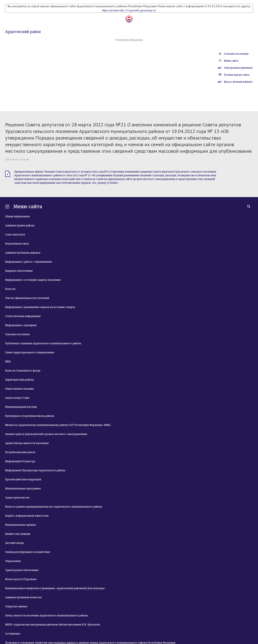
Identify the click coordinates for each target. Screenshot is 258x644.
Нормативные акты (17, 244)
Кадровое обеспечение (19, 271)
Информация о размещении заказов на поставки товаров (40, 307)
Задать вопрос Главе (17, 398)
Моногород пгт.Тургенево (21, 579)
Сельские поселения (236, 54)
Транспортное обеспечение (22, 570)
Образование (13, 561)
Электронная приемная (238, 68)
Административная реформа (23, 253)
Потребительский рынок (20, 452)
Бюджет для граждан (18, 534)
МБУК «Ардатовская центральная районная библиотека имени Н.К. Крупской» (53, 625)
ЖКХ (8, 362)
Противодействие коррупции (23, 479)
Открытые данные (16, 606)
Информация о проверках (21, 325)
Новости (10, 289)
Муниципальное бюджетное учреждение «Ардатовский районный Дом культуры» (55, 588)
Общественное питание (20, 389)
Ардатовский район (23, 32)
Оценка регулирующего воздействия (28, 552)
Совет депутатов (15, 235)
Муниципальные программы (23, 489)
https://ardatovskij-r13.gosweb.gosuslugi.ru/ (129, 10)
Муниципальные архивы (21, 525)
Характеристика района (20, 380)
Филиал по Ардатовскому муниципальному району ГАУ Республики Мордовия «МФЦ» (58, 425)
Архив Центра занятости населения (27, 443)
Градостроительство (17, 498)
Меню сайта (231, 61)
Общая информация (17, 216)
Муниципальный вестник (21, 407)
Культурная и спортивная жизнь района (30, 416)
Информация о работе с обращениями (28, 262)
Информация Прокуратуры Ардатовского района (35, 470)
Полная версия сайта (237, 75)
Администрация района (20, 226)
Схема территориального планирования (30, 353)
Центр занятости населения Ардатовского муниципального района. (47, 616)
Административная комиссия (23, 597)
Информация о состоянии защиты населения (33, 280)
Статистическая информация (23, 316)
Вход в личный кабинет (238, 82)
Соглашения (13, 634)
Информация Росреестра (20, 461)
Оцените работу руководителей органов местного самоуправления (46, 434)
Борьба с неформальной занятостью (27, 516)
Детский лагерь (15, 543)
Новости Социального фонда (23, 371)
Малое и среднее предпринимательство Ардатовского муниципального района (54, 507)
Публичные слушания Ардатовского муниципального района (43, 343)
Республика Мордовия (129, 40)
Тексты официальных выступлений (27, 298)
